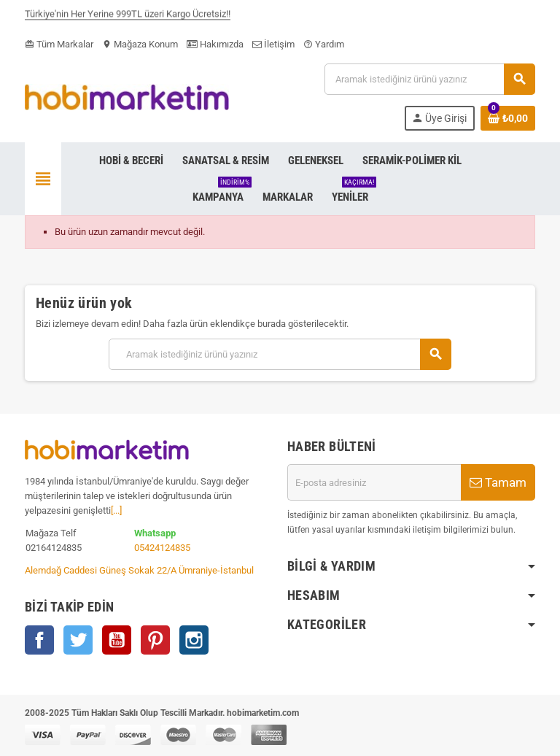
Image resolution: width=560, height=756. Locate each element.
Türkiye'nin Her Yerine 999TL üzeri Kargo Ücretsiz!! (128, 16)
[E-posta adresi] (374, 482)
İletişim (273, 44)
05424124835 (162, 548)
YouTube (117, 640)
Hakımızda (215, 44)
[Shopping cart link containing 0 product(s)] (508, 118)
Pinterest (155, 640)
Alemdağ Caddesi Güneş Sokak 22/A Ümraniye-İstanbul (139, 570)
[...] (116, 510)
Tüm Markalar (59, 44)
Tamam (498, 482)
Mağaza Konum (140, 44)
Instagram (194, 640)
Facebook (39, 640)
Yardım (324, 44)
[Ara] (429, 79)
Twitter (78, 640)
